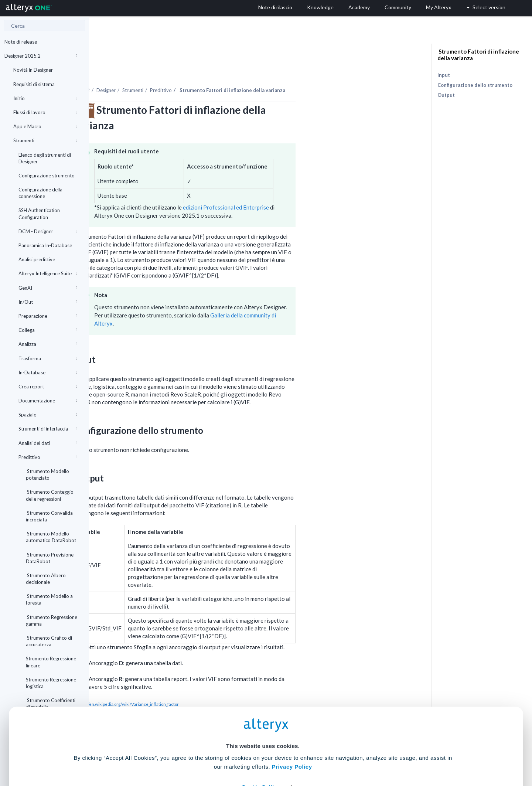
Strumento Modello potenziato (47, 474)
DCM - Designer (48, 231)
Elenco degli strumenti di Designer (45, 158)
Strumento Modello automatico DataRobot (51, 537)
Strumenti (45, 140)
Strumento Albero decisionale (46, 579)
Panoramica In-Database (45, 245)
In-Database (48, 372)
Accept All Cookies (210, 753)
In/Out (48, 302)
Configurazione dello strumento (475, 85)
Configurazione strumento (47, 176)
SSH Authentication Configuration (39, 214)
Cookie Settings (263, 731)
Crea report (48, 387)
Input (444, 75)
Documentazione (48, 401)
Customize (323, 753)
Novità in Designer (33, 70)
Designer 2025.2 (41, 56)
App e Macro (45, 126)
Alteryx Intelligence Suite (48, 273)
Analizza (48, 344)
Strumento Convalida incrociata (49, 516)
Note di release (21, 42)
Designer (195, 70)
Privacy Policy (292, 711)
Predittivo (48, 457)
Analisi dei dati (48, 443)
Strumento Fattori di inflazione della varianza (478, 55)
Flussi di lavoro (45, 112)
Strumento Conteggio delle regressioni (50, 495)
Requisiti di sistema (34, 84)
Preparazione (48, 316)
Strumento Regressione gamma (52, 620)
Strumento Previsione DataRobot (50, 558)
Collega (48, 330)
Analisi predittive (37, 259)
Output (446, 95)
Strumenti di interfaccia (48, 429)
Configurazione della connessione (40, 193)
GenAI (48, 288)
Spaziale (48, 415)
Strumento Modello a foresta (49, 599)
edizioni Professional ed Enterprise (314, 187)
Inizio (45, 98)
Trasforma (48, 358)
